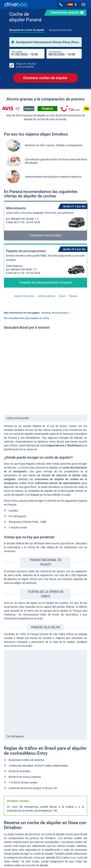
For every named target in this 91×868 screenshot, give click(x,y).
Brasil (63, 426)
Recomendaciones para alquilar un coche (27, 318)
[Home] (16, 4)
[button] (61, 4)
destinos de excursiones (55, 313)
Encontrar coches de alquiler (45, 78)
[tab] (27, 29)
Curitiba (63, 603)
